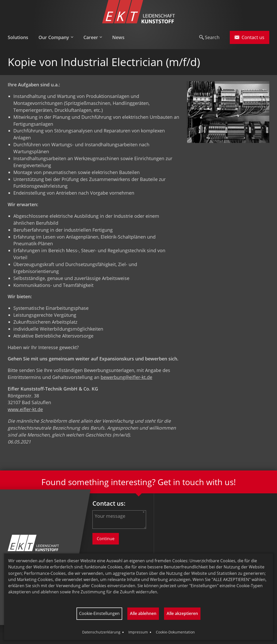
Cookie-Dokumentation (175, 632)
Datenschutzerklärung (101, 632)
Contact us (250, 37)
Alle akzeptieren (182, 613)
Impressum (138, 632)
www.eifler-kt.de (25, 409)
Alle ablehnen (143, 613)
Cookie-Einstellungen (99, 613)
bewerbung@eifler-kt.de (126, 377)
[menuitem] (21, 38)
